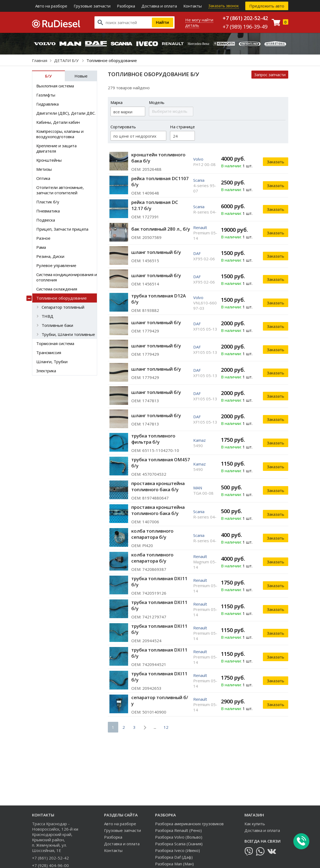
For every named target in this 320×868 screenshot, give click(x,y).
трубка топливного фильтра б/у (153, 439)
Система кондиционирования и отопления (67, 277)
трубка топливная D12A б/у (159, 299)
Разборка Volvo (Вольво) (179, 837)
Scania (199, 180)
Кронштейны (49, 160)
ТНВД (48, 316)
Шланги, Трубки (52, 362)
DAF (197, 253)
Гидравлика (48, 104)
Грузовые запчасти (92, 6)
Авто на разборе (51, 6)
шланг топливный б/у (156, 252)
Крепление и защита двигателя (56, 148)
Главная (40, 60)
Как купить (255, 824)
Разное (43, 238)
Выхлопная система (55, 86)
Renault (200, 227)
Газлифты (46, 95)
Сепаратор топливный (63, 307)
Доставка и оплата (159, 6)
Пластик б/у (48, 202)
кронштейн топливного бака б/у (158, 158)
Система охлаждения (57, 289)
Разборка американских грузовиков (189, 824)
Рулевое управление (56, 265)
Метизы (44, 169)
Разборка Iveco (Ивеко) (177, 850)
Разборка (126, 6)
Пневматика (48, 211)
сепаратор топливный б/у (160, 700)
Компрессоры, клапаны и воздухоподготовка (60, 134)
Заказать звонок (224, 6)
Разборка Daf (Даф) (174, 857)
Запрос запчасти (270, 75)
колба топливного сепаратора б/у (152, 534)
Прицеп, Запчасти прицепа (62, 229)
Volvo (198, 159)
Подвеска (46, 220)
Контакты (193, 6)
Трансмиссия (49, 352)
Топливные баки (57, 325)
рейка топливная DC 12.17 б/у (155, 205)
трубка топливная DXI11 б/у (159, 582)
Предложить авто (267, 6)
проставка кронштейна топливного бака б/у (158, 486)
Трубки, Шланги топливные (68, 334)
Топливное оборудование (62, 298)
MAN (198, 488)
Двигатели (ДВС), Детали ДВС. (66, 113)
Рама (41, 247)
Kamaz (199, 440)
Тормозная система (55, 343)
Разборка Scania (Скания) (179, 844)
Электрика (46, 371)
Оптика (43, 178)
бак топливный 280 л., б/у (161, 229)
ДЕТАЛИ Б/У (67, 60)
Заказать (276, 162)
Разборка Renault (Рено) (178, 830)
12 (166, 727)
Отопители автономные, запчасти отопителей (60, 190)
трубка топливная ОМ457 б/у (161, 463)
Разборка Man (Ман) (174, 864)
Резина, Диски (50, 256)
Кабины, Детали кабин (58, 122)
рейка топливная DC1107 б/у (160, 181)
